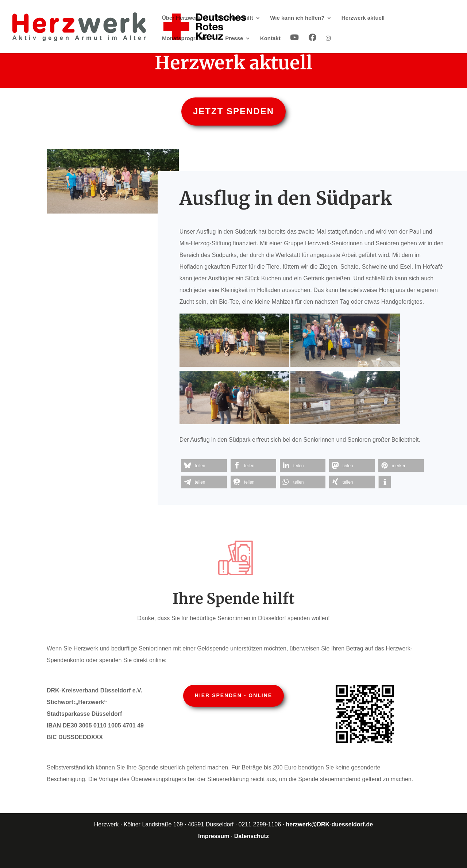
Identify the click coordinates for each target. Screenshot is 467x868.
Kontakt (270, 39)
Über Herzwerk (181, 18)
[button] (204, 466)
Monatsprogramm (185, 39)
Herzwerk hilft (235, 18)
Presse (234, 39)
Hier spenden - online (233, 695)
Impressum (214, 836)
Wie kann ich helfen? (297, 18)
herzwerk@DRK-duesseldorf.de (329, 824)
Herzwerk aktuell (363, 18)
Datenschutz (252, 836)
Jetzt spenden (233, 111)
